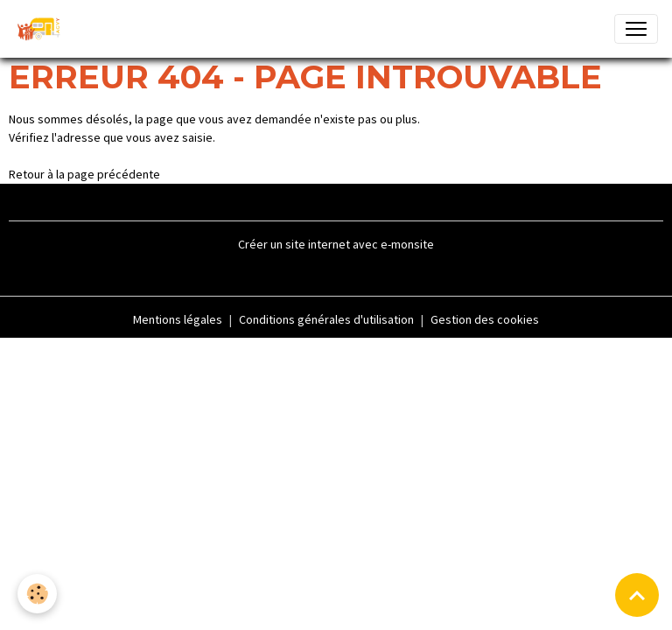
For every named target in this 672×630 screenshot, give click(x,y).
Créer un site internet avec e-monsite (336, 244)
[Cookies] (37, 594)
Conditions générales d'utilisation (326, 319)
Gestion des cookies (485, 319)
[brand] (42, 29)
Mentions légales (178, 319)
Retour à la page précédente (84, 174)
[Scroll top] (637, 595)
